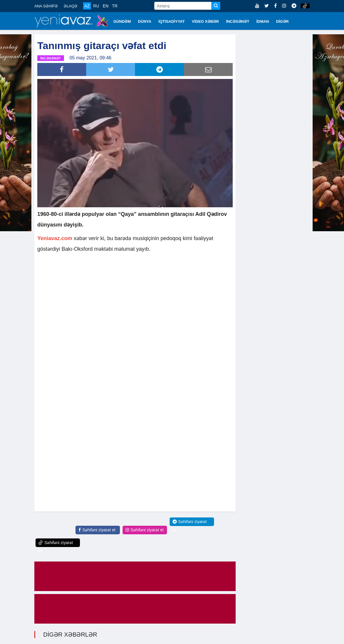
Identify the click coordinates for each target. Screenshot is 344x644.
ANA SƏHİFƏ (46, 6)
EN (106, 6)
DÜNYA (145, 21)
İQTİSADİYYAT (172, 21)
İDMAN (263, 21)
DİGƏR (283, 21)
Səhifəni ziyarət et (97, 530)
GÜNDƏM (122, 21)
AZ (87, 6)
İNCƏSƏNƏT (238, 21)
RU (96, 6)
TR (115, 6)
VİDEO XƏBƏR (205, 21)
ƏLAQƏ (70, 6)
